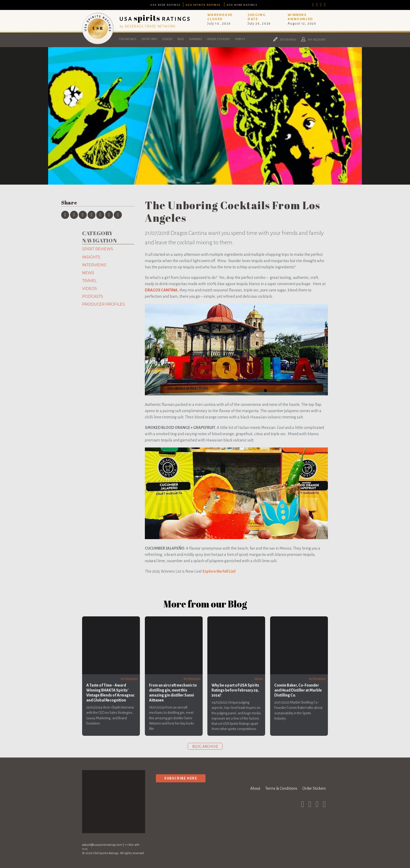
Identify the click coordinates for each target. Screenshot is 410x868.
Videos (90, 289)
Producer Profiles (103, 304)
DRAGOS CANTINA (161, 290)
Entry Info (149, 39)
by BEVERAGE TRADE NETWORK (148, 26)
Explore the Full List (219, 571)
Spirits (240, 39)
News (88, 273)
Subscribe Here (181, 778)
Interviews (94, 265)
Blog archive (205, 747)
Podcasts (93, 296)
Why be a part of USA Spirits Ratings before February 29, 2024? (235, 690)
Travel (89, 281)
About (255, 788)
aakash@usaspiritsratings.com (102, 845)
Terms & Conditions (281, 788)
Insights (91, 257)
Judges (167, 39)
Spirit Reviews (98, 249)
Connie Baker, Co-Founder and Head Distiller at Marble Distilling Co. (298, 690)
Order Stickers (218, 39)
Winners (196, 39)
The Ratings (128, 39)
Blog (181, 39)
